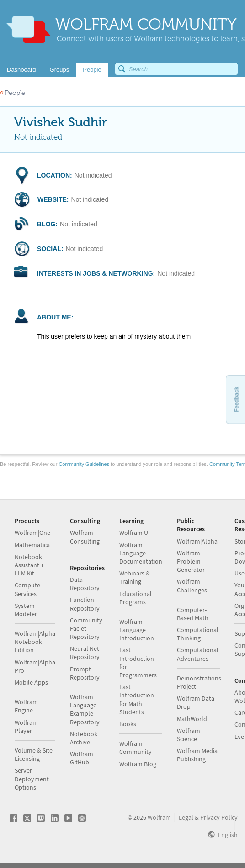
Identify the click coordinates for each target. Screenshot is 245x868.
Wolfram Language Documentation (141, 553)
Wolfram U (134, 533)
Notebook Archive (84, 738)
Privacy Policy (219, 817)
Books (128, 724)
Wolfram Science (189, 735)
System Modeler (26, 610)
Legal (186, 817)
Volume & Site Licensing (34, 754)
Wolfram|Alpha (197, 541)
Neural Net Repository (85, 653)
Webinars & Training (135, 577)
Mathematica (32, 545)
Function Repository (85, 604)
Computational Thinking (198, 634)
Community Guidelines (84, 464)
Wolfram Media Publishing (197, 755)
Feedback (236, 399)
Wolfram (159, 817)
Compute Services (27, 589)
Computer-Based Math (193, 614)
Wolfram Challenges (192, 586)
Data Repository (85, 584)
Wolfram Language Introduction (137, 630)
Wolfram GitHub (82, 758)
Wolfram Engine (26, 706)
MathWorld (192, 719)
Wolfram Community (136, 748)
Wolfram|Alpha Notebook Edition (35, 642)
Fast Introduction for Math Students (137, 699)
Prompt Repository (85, 673)
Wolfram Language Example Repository (85, 709)
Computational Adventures (198, 654)
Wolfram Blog (138, 764)
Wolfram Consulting (85, 537)
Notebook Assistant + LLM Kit (29, 565)
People (13, 93)
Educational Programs (136, 598)
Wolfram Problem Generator (191, 561)
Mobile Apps (31, 682)
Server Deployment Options (32, 779)
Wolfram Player (26, 727)
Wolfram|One (32, 533)
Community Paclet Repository (86, 628)
